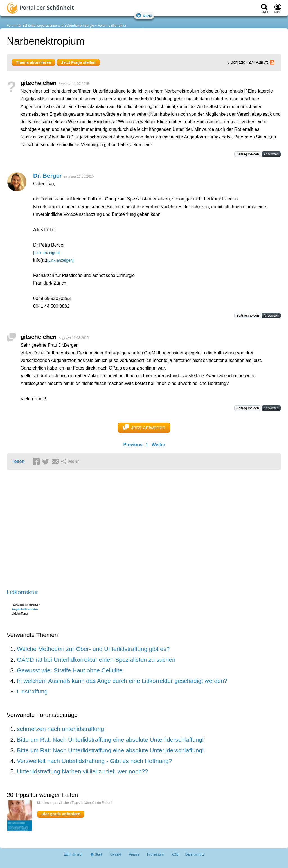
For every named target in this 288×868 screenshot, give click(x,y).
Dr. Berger (48, 175)
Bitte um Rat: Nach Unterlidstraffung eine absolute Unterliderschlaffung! (110, 740)
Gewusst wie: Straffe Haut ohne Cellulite (70, 670)
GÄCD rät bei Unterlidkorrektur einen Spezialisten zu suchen (96, 660)
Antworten (271, 154)
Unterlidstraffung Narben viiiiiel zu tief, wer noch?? (83, 771)
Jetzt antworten (144, 428)
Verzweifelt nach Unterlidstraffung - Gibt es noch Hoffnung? (94, 761)
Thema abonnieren (33, 62)
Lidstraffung (32, 691)
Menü (144, 15)
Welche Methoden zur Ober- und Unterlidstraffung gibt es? (93, 649)
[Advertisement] (94, 530)
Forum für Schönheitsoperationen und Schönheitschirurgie (50, 26)
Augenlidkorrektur (25, 609)
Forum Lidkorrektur (112, 26)
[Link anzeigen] (46, 253)
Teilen (18, 461)
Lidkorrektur (22, 592)
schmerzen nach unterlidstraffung (60, 729)
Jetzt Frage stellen (78, 62)
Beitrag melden (248, 154)
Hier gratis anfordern (61, 814)
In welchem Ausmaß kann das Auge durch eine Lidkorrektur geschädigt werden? (122, 681)
